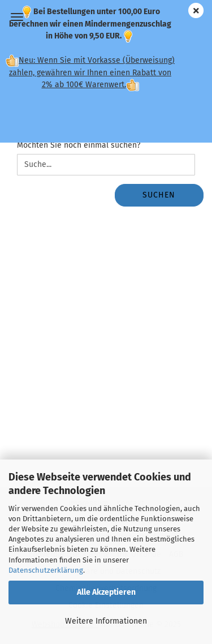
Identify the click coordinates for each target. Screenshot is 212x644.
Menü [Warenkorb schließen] (17, 17)
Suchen (159, 195)
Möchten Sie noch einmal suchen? (79, 145)
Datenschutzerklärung (46, 570)
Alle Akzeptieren (106, 592)
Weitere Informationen (106, 621)
